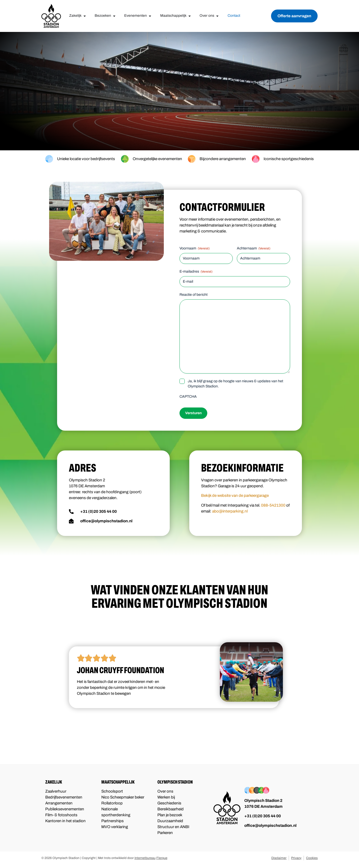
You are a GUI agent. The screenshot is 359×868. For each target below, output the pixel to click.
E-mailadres (196, 272)
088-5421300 (273, 505)
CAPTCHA (188, 397)
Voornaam (195, 249)
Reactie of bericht (194, 295)
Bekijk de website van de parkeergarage (235, 496)
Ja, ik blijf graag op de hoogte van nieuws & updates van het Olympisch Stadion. (235, 384)
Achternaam (254, 249)
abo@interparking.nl (230, 511)
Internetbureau (145, 858)
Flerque (162, 858)
